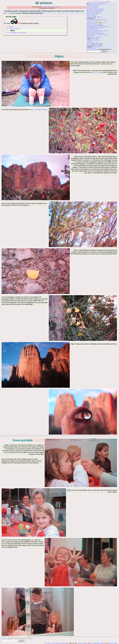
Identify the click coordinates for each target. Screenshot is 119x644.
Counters (4, 638)
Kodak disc (90, 36)
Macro (89, 35)
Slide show (96, 5)
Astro (100, 37)
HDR (101, 32)
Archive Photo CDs (92, 43)
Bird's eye (95, 20)
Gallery (89, 17)
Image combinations (93, 32)
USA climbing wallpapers (94, 13)
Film (88, 28)
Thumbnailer (99, 45)
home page (113, 643)
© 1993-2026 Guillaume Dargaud (52, 7)
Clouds (89, 37)
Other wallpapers (92, 16)
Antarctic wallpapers (93, 6)
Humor (104, 2)
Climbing (97, 2)
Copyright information (93, 40)
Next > (102, 47)
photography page (97, 643)
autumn (100, 35)
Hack (101, 2)
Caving (96, 21)
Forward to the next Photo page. (57, 643)
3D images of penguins (17, 33)
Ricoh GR (90, 29)
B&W (93, 17)
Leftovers (99, 17)
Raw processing (103, 31)
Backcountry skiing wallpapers (96, 10)
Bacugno (100, 24)
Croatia (96, 23)
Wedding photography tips (101, 27)
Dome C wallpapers (92, 8)
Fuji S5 (95, 29)
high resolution (100, 33)
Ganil (92, 39)
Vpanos (105, 4)
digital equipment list (97, 28)
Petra (88, 24)
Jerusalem (94, 24)
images (92, 4)
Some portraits (14, 29)
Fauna (93, 35)
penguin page (97, 72)
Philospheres (103, 20)
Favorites (89, 5)
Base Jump (90, 21)
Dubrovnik (90, 23)
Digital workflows (92, 31)
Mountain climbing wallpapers (95, 9)
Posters (89, 44)
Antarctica (92, 2)
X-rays (96, 39)
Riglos (11, 27)
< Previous (97, 47)
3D (88, 33)
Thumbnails (90, 45)
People (102, 25)
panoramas (98, 4)
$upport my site (91, 48)
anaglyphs (92, 33)
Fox (96, 35)
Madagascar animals (93, 25)
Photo (108, 2)
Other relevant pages (93, 49)
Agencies (89, 41)
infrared (105, 35)
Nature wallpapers (92, 14)
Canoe (102, 23)
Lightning (94, 37)
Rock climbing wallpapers (94, 12)
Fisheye (89, 20)
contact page (82, 643)
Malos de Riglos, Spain (38, 110)
